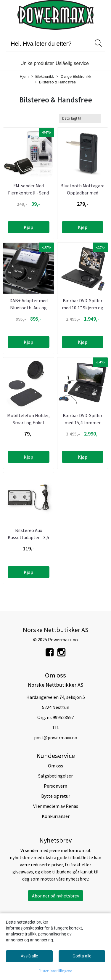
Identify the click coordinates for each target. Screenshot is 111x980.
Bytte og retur (56, 796)
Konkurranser (56, 816)
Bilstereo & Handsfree (55, 82)
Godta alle (82, 956)
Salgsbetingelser (55, 776)
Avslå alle (29, 956)
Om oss (55, 766)
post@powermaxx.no (56, 737)
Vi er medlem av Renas (56, 806)
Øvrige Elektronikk (74, 77)
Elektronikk (43, 77)
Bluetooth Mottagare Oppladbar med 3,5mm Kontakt (82, 193)
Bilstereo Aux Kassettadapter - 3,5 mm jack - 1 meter (28, 537)
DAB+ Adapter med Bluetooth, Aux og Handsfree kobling (29, 308)
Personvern (55, 786)
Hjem (24, 76)
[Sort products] (80, 118)
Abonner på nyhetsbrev (55, 896)
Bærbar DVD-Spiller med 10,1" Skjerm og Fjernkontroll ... (83, 308)
